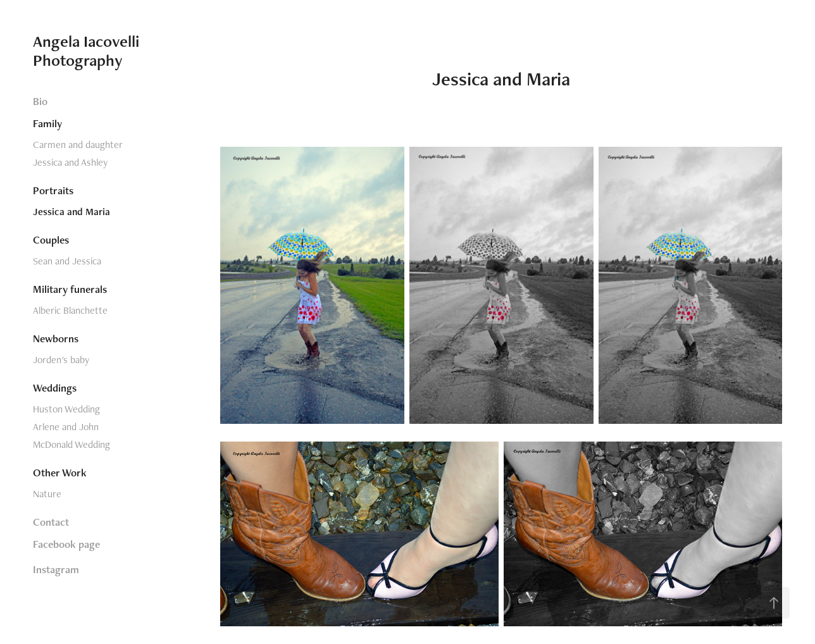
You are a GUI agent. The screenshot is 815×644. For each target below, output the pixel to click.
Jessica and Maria (72, 212)
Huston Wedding (66, 409)
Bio (40, 101)
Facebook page (66, 544)
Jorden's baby (61, 360)
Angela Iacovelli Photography (88, 51)
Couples (51, 240)
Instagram (56, 569)
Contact (51, 522)
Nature (47, 494)
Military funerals (70, 289)
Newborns (56, 338)
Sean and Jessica (67, 261)
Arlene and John (66, 427)
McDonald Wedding (72, 444)
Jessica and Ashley (70, 162)
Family (47, 123)
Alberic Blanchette (70, 310)
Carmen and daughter (78, 145)
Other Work (60, 473)
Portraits (53, 190)
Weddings (55, 388)
